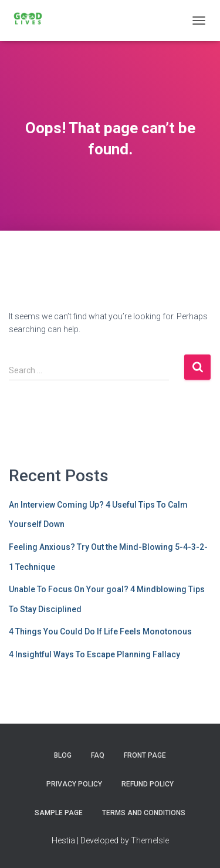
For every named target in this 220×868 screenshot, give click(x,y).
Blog (63, 755)
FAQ (98, 755)
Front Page (145, 755)
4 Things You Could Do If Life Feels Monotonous (100, 631)
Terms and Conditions (144, 813)
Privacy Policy (74, 784)
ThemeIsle (150, 840)
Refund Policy (148, 784)
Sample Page (59, 813)
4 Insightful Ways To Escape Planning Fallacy (94, 654)
